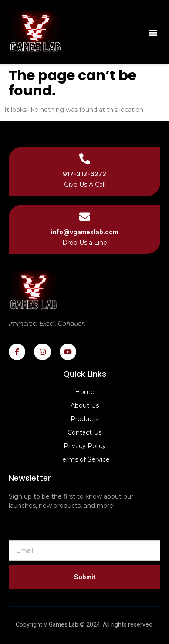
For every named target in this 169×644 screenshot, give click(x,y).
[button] (153, 32)
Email (16, 533)
